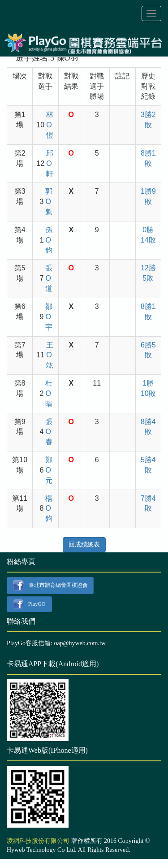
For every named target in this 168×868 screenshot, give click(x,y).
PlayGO (29, 604)
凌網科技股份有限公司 (38, 841)
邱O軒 (50, 163)
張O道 (49, 278)
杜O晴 (49, 393)
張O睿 (49, 432)
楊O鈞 (49, 509)
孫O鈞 (49, 240)
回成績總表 (84, 545)
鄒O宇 (49, 317)
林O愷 (50, 125)
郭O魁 (49, 202)
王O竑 (50, 355)
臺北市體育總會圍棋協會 (50, 586)
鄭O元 (49, 470)
